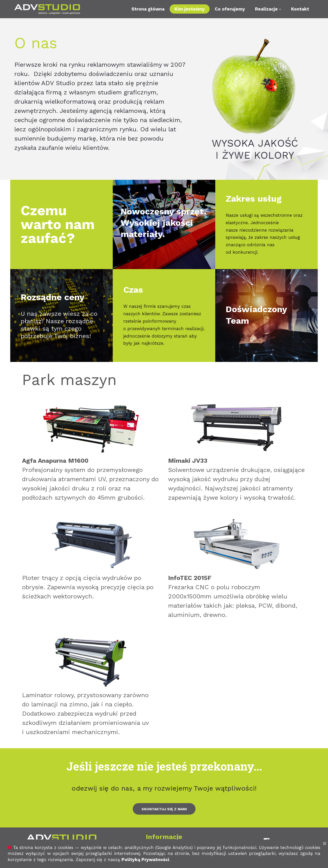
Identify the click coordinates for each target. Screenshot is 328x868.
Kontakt (300, 9)
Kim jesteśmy (190, 9)
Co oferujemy (230, 9)
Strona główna (148, 9)
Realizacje (268, 9)
